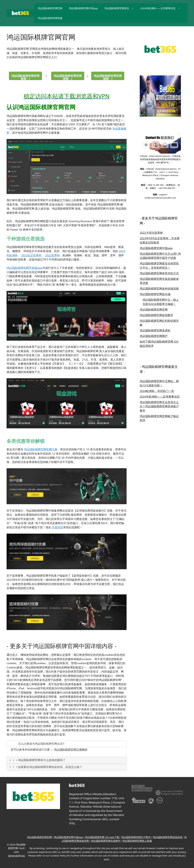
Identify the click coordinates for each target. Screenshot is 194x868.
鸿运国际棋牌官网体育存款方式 (159, 273)
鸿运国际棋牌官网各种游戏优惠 (159, 288)
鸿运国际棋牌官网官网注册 (41, 449)
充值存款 (57, 527)
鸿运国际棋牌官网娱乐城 (155, 294)
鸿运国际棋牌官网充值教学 (106, 841)
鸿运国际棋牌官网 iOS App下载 (102, 837)
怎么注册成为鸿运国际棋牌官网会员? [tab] (36, 744)
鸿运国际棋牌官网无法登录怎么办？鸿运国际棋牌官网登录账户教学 (159, 406)
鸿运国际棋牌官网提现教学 (156, 315)
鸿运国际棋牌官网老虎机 (155, 330)
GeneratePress (16, 856)
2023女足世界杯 (31, 255)
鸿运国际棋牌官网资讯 (121, 8)
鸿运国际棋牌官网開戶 (154, 336)
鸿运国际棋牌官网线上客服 (137, 841)
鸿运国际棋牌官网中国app (83, 8)
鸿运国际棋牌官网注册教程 (71, 750)
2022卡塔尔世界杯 (151, 233)
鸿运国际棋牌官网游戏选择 (167, 837)
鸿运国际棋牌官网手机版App (25, 268)
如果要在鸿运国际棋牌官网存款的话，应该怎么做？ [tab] (45, 767)
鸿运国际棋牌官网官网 (50, 8)
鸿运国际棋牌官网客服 (50, 18)
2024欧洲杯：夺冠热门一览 (157, 391)
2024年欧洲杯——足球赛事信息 (162, 8)
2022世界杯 (52, 255)
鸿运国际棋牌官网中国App (68, 837)
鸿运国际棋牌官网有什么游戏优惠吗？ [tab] (37, 760)
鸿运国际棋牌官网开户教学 (136, 837)
